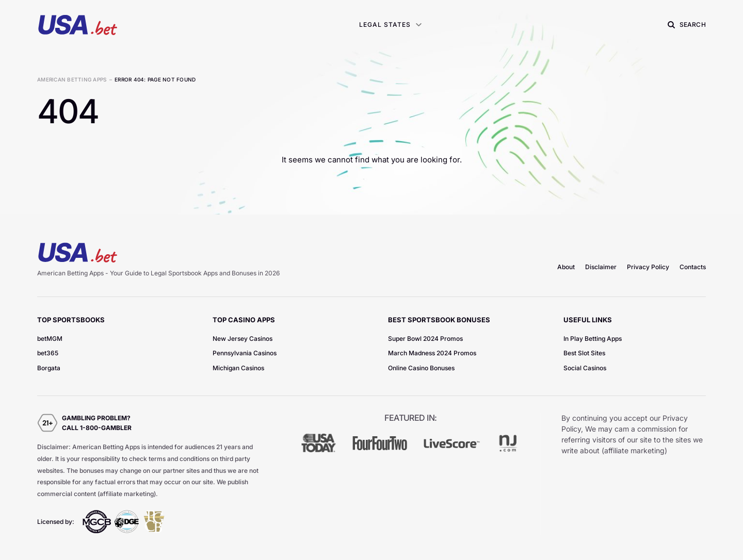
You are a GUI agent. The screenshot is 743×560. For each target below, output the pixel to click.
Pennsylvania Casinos (245, 353)
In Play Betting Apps (593, 339)
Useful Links (588, 320)
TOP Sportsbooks (71, 320)
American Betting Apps (72, 79)
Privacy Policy (648, 267)
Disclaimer (601, 267)
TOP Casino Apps (244, 320)
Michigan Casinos (238, 368)
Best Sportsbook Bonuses (439, 320)
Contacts (693, 267)
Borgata (49, 368)
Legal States (385, 24)
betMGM (50, 339)
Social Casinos (585, 368)
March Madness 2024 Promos (432, 353)
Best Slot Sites (584, 353)
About (566, 267)
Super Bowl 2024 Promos (425, 339)
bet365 (48, 353)
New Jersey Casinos (243, 339)
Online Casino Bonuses (421, 368)
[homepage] (77, 24)
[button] (685, 25)
